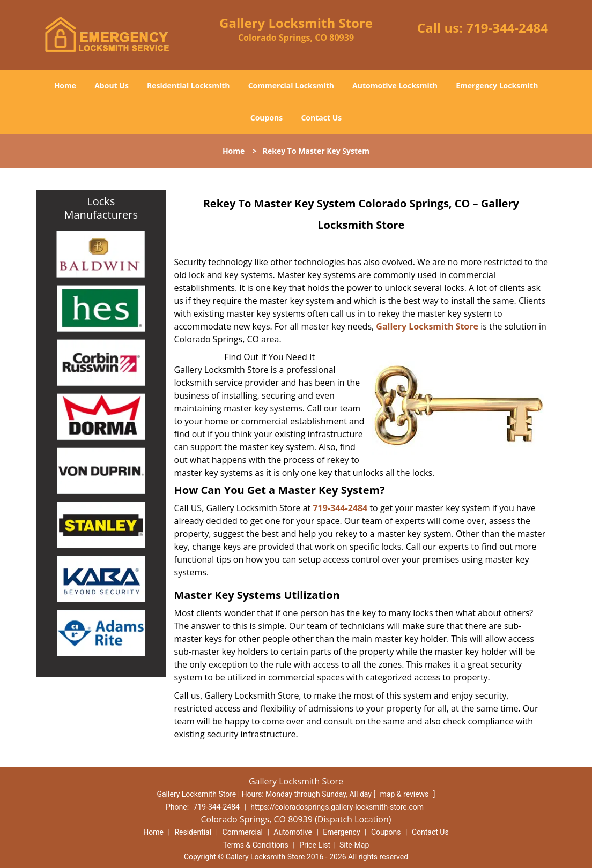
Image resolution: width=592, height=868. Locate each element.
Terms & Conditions (256, 845)
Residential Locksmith (188, 85)
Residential (193, 832)
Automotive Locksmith (395, 85)
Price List (315, 845)
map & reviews (405, 794)
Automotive (293, 832)
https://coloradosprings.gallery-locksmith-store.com (337, 807)
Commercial (243, 832)
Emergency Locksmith (497, 85)
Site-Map (354, 845)
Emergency (341, 832)
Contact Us (321, 118)
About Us (112, 85)
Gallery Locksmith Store (427, 326)
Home (65, 85)
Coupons (267, 118)
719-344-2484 (507, 28)
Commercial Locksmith (291, 85)
